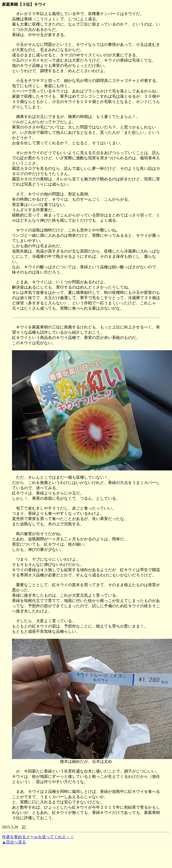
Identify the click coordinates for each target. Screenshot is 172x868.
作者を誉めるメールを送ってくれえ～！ (38, 837)
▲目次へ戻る (14, 842)
